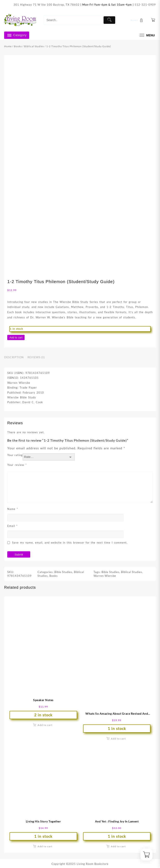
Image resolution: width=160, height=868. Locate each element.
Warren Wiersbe (105, 576)
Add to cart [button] (45, 725)
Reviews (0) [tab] (36, 357)
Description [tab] (14, 357)
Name (13, 509)
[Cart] (153, 20)
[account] (137, 20)
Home (8, 46)
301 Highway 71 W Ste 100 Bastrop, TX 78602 (47, 5)
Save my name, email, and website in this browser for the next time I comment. (70, 543)
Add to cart (16, 337)
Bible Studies (63, 572)
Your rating (15, 455)
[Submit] (109, 20)
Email (12, 526)
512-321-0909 (145, 5)
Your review (17, 465)
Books (18, 46)
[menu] (147, 35)
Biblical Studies (34, 46)
